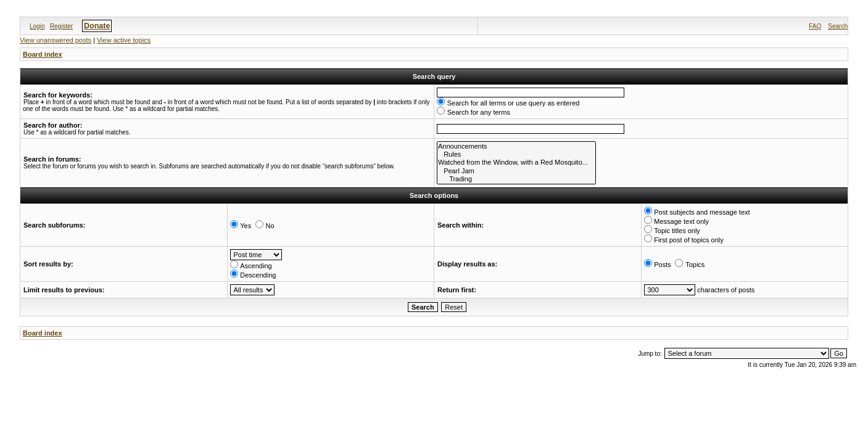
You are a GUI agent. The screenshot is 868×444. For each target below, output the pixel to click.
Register (61, 26)
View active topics (124, 40)
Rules (516, 154)
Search (838, 26)
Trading (516, 179)
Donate (97, 26)
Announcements (516, 146)
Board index (43, 54)
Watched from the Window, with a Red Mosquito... (516, 162)
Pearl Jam (516, 171)
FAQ (815, 26)
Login (37, 26)
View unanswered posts (56, 40)
